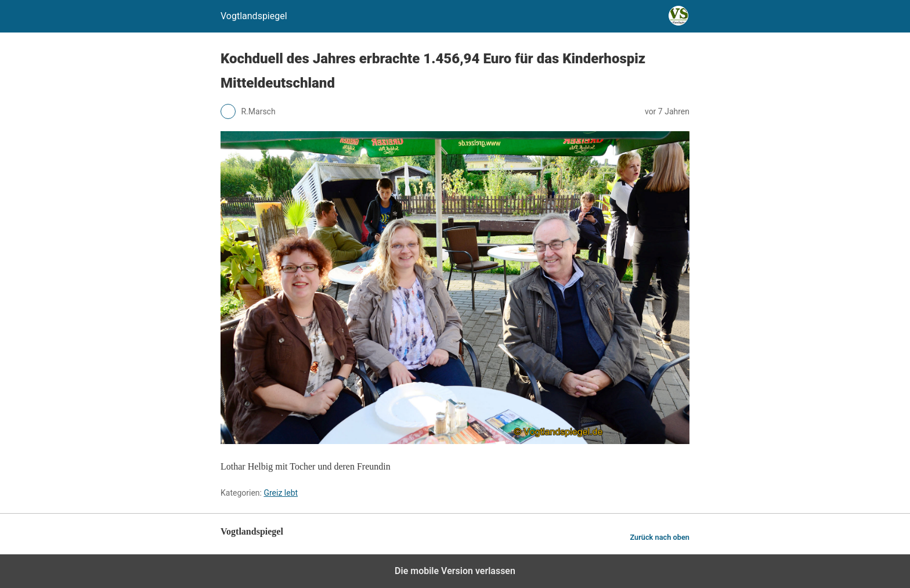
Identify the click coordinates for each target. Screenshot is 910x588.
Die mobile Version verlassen (455, 571)
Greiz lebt (281, 493)
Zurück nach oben (660, 537)
